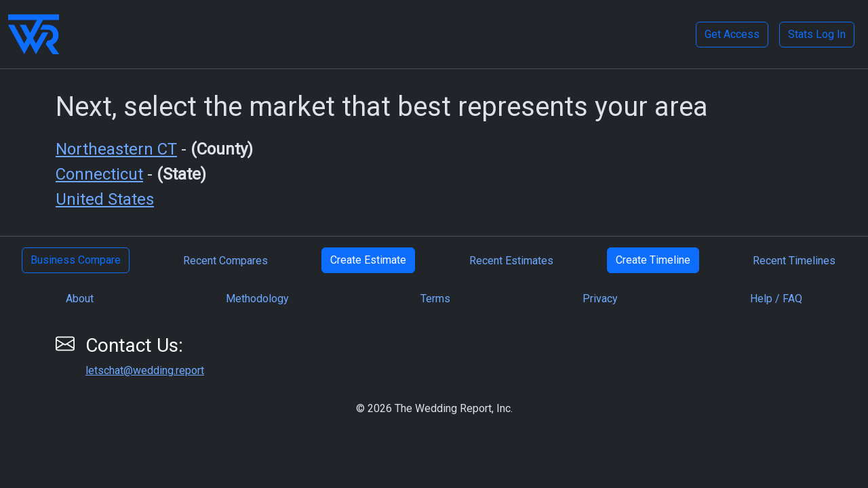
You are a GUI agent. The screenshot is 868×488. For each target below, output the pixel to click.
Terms (435, 299)
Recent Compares (225, 261)
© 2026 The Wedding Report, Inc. (434, 408)
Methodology (257, 299)
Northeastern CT (116, 149)
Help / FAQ (776, 299)
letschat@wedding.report (145, 370)
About (80, 299)
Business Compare (76, 260)
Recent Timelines (794, 261)
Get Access (732, 34)
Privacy (600, 299)
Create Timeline (653, 260)
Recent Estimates (511, 261)
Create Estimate (368, 260)
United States (105, 199)
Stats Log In (817, 34)
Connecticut (99, 174)
